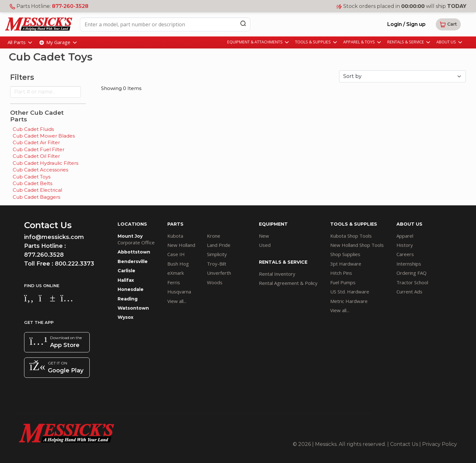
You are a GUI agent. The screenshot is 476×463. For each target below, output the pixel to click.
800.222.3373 (74, 264)
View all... (177, 301)
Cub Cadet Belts (32, 183)
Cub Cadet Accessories (40, 170)
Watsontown (133, 308)
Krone (214, 236)
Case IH (176, 254)
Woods (215, 282)
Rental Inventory (277, 274)
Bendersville (133, 261)
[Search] (243, 23)
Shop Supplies (345, 254)
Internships (409, 264)
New (264, 236)
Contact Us (404, 444)
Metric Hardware (349, 301)
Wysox (125, 317)
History (405, 245)
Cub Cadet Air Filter (36, 142)
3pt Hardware (346, 264)
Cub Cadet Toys (32, 177)
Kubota (175, 236)
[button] (448, 24)
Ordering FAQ (412, 273)
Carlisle (126, 271)
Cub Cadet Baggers (36, 197)
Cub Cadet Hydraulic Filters (45, 163)
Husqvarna (179, 292)
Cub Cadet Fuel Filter (39, 149)
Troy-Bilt (217, 264)
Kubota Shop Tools (351, 236)
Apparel (405, 236)
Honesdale (131, 289)
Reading (128, 299)
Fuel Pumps (343, 282)
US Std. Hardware (350, 292)
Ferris (174, 282)
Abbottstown (134, 252)
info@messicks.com (54, 237)
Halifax (126, 280)
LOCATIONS (132, 224)
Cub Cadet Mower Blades (44, 136)
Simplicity (217, 254)
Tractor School (412, 282)
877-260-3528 (70, 6)
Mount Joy (130, 236)
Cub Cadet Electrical (37, 190)
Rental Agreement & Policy (288, 283)
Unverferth (219, 273)
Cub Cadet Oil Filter (36, 156)
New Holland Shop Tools (357, 245)
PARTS (175, 224)
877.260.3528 (44, 255)
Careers (405, 254)
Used (265, 245)
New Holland (181, 245)
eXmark (176, 273)
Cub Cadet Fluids (33, 129)
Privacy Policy (440, 444)
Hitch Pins (341, 273)
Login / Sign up (406, 24)
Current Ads (409, 292)
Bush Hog (178, 264)
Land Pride (219, 245)
